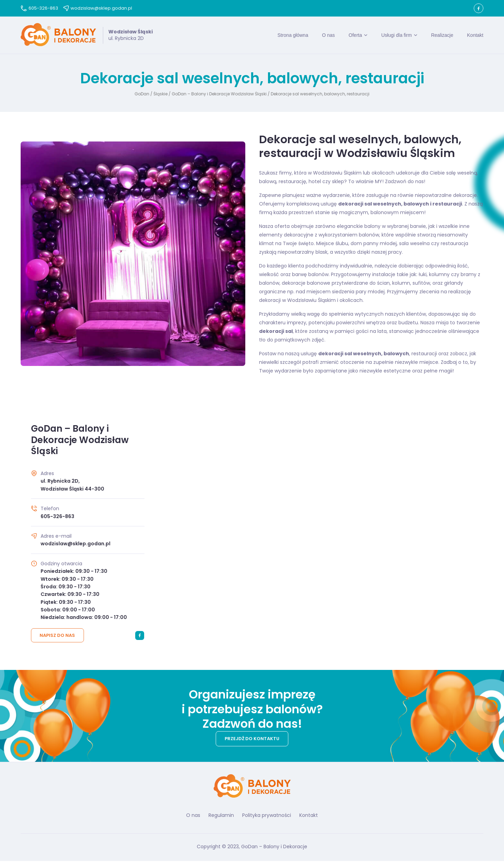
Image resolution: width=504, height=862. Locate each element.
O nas (328, 35)
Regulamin (221, 816)
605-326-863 (39, 8)
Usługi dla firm (396, 35)
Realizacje (442, 35)
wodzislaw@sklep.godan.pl (98, 8)
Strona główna (293, 35)
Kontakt (475, 35)
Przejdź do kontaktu (252, 740)
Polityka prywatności (267, 816)
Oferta (355, 35)
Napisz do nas (58, 636)
